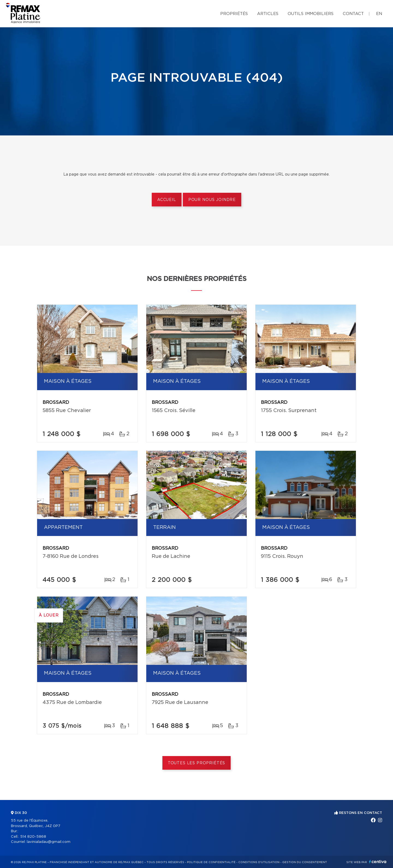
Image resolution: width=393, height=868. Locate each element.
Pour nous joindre (212, 200)
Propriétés (234, 14)
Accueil (167, 200)
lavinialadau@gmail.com (49, 842)
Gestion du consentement (305, 862)
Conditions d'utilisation (259, 862)
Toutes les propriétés (197, 763)
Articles (268, 14)
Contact (353, 14)
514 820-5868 (33, 837)
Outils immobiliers (311, 14)
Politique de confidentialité (211, 862)
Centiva (378, 862)
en (379, 14)
